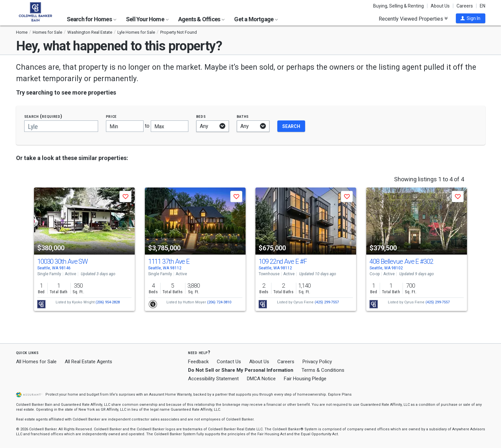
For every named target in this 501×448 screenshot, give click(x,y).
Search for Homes (92, 19)
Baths (243, 116)
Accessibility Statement (213, 379)
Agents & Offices (201, 19)
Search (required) (43, 116)
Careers (465, 6)
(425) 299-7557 (327, 302)
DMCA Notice (261, 379)
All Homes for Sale (36, 362)
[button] (471, 18)
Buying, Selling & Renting (398, 6)
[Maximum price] (170, 126)
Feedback (198, 362)
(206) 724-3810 (219, 302)
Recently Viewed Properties (413, 19)
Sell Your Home (147, 19)
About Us (440, 6)
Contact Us (229, 362)
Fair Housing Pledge (305, 379)
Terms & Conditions (323, 370)
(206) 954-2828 (108, 302)
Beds (201, 116)
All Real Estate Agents (88, 362)
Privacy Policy (317, 362)
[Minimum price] (125, 126)
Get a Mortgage (256, 19)
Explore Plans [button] (340, 394)
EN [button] (483, 6)
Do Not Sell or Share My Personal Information (241, 370)
